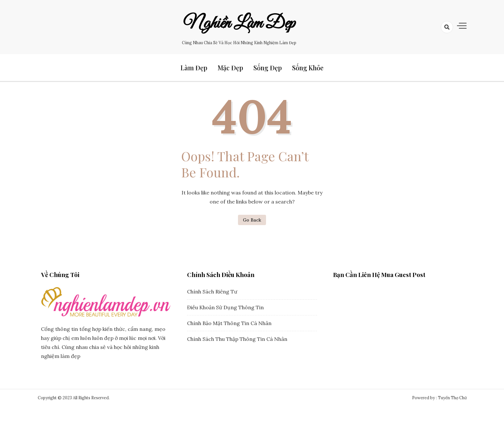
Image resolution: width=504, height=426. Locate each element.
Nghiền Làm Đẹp (239, 24)
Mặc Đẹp (230, 68)
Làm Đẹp (194, 68)
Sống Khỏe (308, 68)
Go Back (252, 220)
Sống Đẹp (268, 68)
